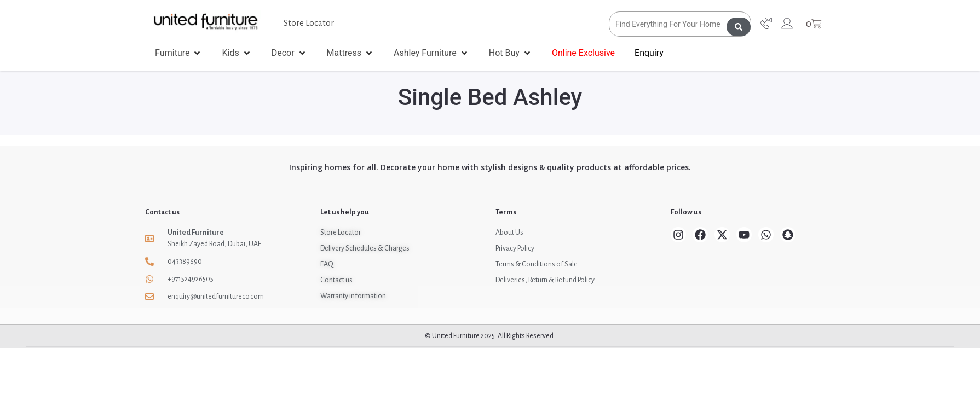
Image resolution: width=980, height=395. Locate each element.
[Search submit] (739, 24)
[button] (178, 53)
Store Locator (309, 23)
